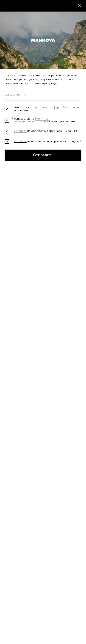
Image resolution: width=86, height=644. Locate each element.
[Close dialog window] (80, 6)
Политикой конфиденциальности (31, 120)
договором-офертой (50, 108)
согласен (20, 131)
